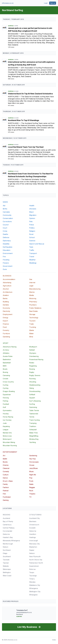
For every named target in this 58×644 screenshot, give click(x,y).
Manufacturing (35, 289)
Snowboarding (35, 391)
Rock (31, 491)
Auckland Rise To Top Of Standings (24, 120)
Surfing (11, 26)
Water (31, 333)
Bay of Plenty (8, 521)
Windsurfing (34, 439)
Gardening (33, 456)
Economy (6, 308)
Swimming (33, 407)
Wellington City (35, 592)
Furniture (6, 333)
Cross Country (8, 382)
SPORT (6, 343)
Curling (5, 385)
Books (5, 462)
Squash (32, 398)
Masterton (33, 547)
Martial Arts (7, 433)
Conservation (8, 218)
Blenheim (33, 521)
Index (54, 640)
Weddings (33, 263)
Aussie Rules (8, 356)
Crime (5, 231)
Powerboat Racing (36, 359)
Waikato (6, 566)
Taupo (32, 572)
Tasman (6, 563)
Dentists (6, 305)
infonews (33, 209)
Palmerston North (36, 563)
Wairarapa (7, 569)
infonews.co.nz (8, 3)
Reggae (32, 487)
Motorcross (7, 436)
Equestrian (7, 395)
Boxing (5, 372)
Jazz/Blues (33, 468)
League (6, 430)
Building (6, 302)
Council (6, 225)
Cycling (6, 388)
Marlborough (8, 544)
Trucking (33, 327)
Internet (32, 283)
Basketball (7, 363)
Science (32, 241)
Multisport (33, 347)
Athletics (6, 353)
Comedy (6, 471)
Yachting (32, 442)
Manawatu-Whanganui (11, 541)
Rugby (32, 372)
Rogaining (33, 366)
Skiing (31, 388)
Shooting (33, 382)
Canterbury (7, 525)
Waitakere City (35, 585)
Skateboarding (35, 385)
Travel (32, 257)
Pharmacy (33, 302)
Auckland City (34, 518)
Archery (6, 350)
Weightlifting (34, 436)
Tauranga (33, 576)
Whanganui (34, 588)
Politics (32, 228)
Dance (5, 478)
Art (4, 456)
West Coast (7, 576)
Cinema (6, 465)
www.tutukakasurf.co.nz (24, 612)
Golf (4, 407)
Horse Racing (8, 417)
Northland (14, 97)
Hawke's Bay (8, 537)
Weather (32, 260)
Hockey (6, 414)
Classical (6, 468)
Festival (6, 491)
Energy (5, 318)
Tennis (32, 417)
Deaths (5, 234)
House (32, 465)
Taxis (31, 247)
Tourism (32, 321)
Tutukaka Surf (22, 610)
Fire (4, 257)
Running (32, 379)
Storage (32, 314)
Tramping (33, 423)
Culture (6, 475)
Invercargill (33, 541)
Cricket (5, 379)
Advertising (7, 283)
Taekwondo (34, 414)
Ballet (5, 459)
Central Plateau (9, 528)
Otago (5, 553)
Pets (31, 222)
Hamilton (33, 534)
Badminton (7, 359)
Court (5, 228)
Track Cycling (34, 420)
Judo (5, 423)
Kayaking (6, 426)
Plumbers (33, 305)
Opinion (32, 218)
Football (6, 404)
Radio (31, 484)
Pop (31, 478)
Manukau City (34, 544)
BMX (5, 366)
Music (31, 471)
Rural (31, 234)
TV (30, 497)
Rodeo (32, 363)
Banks (5, 298)
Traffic (32, 250)
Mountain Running (10, 445)
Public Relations (35, 308)
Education (7, 250)
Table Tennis (34, 410)
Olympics (33, 353)
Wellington (7, 572)
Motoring (33, 298)
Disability (6, 244)
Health (32, 206)
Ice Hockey (7, 420)
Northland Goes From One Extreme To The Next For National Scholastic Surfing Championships (31, 175)
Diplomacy (7, 241)
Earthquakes (8, 247)
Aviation (6, 295)
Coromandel (7, 531)
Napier (32, 550)
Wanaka (32, 582)
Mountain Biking (9, 442)
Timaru (32, 579)
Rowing (32, 369)
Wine (31, 337)
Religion (32, 231)
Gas (31, 279)
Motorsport (7, 439)
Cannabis (6, 212)
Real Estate (33, 311)
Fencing (6, 398)
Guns (5, 269)
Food (5, 327)
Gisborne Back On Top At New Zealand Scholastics (30, 94)
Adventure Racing (10, 347)
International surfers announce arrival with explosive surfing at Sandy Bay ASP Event (31, 63)
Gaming (6, 500)
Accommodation (9, 279)
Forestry (6, 330)
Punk (31, 481)
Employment (8, 314)
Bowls (5, 369)
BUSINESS (7, 276)
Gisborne (6, 534)
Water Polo (33, 433)
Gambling (6, 337)
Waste (32, 330)
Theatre (32, 494)
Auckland (6, 518)
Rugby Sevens (35, 375)
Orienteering (34, 356)
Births (5, 209)
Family (5, 484)
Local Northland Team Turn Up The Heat (26, 147)
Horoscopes (34, 462)
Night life (33, 475)
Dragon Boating (9, 391)
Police (32, 225)
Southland (7, 556)
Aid (4, 206)
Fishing (5, 401)
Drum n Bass (8, 481)
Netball (32, 350)
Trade (31, 324)
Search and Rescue (37, 244)
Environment (8, 253)
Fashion (6, 487)
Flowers (6, 263)
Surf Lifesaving (35, 401)
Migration (33, 215)
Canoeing (6, 375)
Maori (31, 212)
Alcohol (6, 289)
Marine (32, 292)
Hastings (32, 537)
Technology (34, 318)
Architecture (8, 292)
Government (8, 266)
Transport (33, 253)
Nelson (5, 547)
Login (46, 3)
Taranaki (6, 560)
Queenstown (34, 566)
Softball (32, 395)
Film (4, 494)
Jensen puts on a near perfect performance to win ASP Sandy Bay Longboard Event (30, 30)
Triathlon (33, 426)
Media (31, 295)
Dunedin (32, 528)
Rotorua (32, 569)
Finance (6, 324)
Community (7, 215)
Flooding (6, 260)
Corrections (7, 222)
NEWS (5, 202)
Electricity (6, 311)
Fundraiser (7, 497)
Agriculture (7, 286)
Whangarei (13, 34)
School (32, 237)
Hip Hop (32, 459)
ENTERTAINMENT (10, 452)
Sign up (53, 3)
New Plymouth (35, 556)
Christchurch (34, 525)
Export (5, 321)
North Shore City (36, 560)
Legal (31, 286)
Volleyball (33, 430)
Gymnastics (7, 410)
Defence (6, 237)
